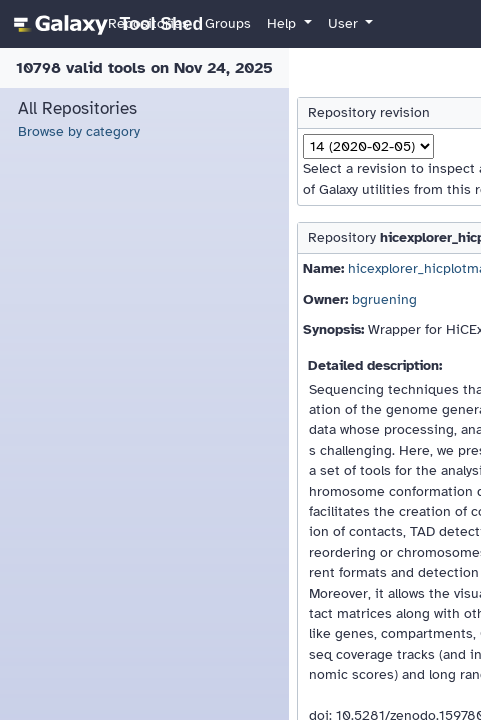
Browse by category (79, 131)
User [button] (345, 23)
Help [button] (283, 23)
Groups (228, 23)
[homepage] (105, 24)
